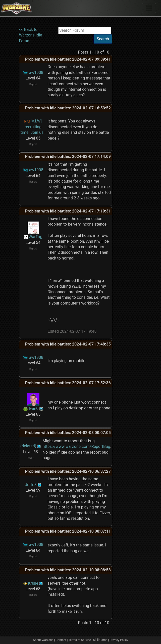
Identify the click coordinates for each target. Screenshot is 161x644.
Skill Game (100, 640)
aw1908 (36, 73)
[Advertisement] (133, 102)
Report (33, 84)
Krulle (33, 583)
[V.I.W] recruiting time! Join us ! (33, 127)
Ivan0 (34, 409)
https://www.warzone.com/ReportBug (76, 446)
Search (103, 39)
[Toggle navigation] (149, 8)
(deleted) (28, 446)
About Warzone (43, 640)
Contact (61, 640)
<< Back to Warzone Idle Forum (31, 35)
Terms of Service (80, 640)
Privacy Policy (119, 640)
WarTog (36, 237)
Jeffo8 (31, 485)
